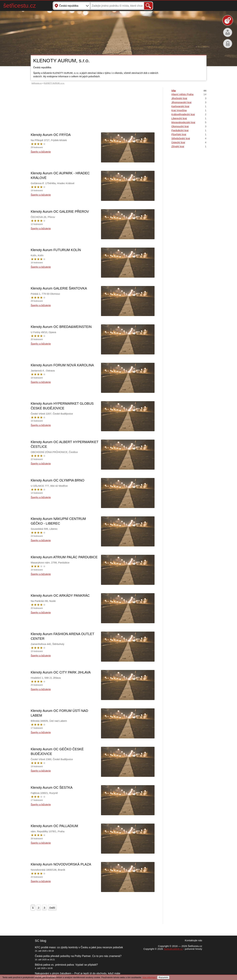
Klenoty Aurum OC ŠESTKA (52, 788)
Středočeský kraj (189, 138)
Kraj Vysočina (189, 110)
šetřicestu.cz (20, 6)
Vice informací (149, 977)
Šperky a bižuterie (41, 152)
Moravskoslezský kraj (189, 122)
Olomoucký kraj (189, 126)
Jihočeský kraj (189, 98)
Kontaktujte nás (193, 940)
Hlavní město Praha (189, 94)
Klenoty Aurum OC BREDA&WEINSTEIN (61, 327)
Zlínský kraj (189, 146)
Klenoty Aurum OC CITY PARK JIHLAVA (61, 672)
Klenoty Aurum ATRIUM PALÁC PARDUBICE (64, 557)
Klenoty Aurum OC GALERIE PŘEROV (60, 212)
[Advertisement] (93, 104)
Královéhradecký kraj (189, 114)
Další (52, 908)
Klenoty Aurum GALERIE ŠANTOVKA (59, 288)
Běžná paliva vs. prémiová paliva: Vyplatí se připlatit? (66, 965)
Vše (189, 91)
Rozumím (163, 977)
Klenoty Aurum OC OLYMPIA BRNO (58, 480)
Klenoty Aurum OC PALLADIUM (54, 826)
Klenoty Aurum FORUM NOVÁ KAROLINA (62, 365)
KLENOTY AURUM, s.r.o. (54, 83)
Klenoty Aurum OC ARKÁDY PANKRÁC (60, 596)
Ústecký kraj (189, 142)
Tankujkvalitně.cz (173, 949)
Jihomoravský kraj (189, 102)
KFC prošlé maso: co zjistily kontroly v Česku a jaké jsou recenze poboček (79, 947)
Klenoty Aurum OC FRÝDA (51, 135)
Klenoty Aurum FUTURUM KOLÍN (56, 250)
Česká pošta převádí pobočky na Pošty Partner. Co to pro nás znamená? (78, 956)
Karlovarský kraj (189, 106)
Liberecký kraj (189, 118)
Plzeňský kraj (189, 134)
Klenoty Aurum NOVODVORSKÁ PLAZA (61, 864)
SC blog (41, 941)
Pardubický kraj (189, 130)
